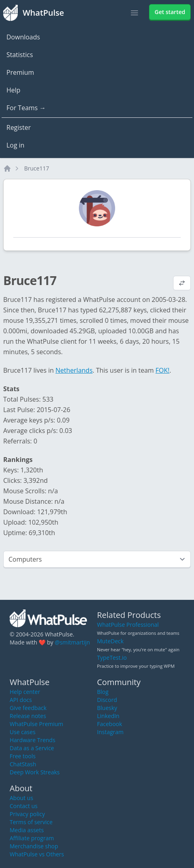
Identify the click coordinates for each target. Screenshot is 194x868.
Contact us (24, 806)
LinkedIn (108, 716)
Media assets (27, 830)
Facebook (109, 724)
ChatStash (23, 764)
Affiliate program (32, 838)
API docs (21, 700)
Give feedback (28, 708)
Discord (107, 700)
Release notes (28, 716)
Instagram (110, 732)
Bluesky (107, 708)
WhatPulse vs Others (37, 854)
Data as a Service (32, 748)
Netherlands (74, 370)
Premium (20, 72)
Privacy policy (27, 814)
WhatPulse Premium (36, 724)
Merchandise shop (34, 846)
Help (13, 90)
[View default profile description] (182, 284)
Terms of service (31, 822)
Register (19, 127)
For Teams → (26, 108)
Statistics (20, 55)
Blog (103, 692)
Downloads (23, 37)
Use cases (23, 732)
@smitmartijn (72, 642)
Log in (15, 145)
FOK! (162, 370)
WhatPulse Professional (128, 625)
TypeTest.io (112, 658)
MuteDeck (110, 641)
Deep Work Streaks (35, 772)
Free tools (23, 756)
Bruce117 (37, 168)
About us (21, 798)
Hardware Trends (32, 740)
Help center (25, 692)
